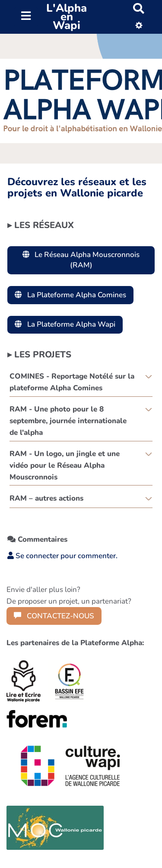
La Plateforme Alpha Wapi (65, 324)
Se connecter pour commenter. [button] (62, 556)
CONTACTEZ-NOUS (54, 616)
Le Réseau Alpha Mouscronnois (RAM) (81, 260)
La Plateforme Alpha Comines (70, 295)
